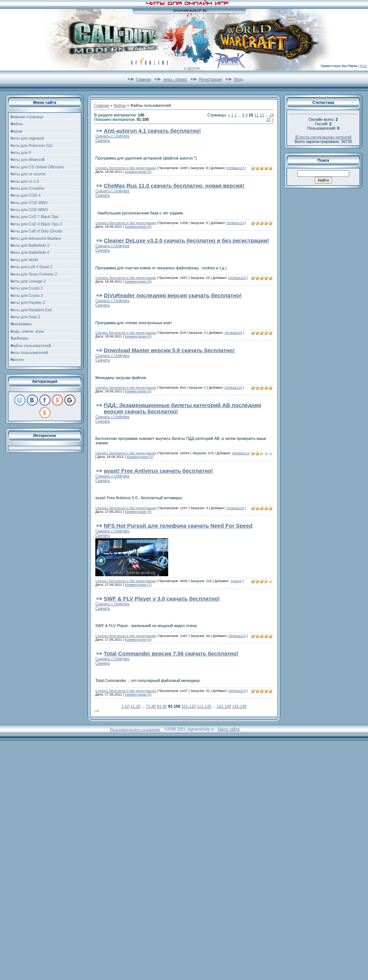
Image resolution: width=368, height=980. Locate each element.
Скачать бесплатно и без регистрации (125, 168)
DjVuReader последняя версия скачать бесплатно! (173, 295)
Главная (144, 79)
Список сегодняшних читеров (323, 137)
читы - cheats (175, 79)
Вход (238, 79)
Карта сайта (228, 729)
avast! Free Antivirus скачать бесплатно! (158, 471)
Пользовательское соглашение (135, 729)
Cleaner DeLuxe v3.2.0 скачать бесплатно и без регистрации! (186, 240)
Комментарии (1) (138, 585)
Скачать (103, 140)
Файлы (120, 105)
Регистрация (210, 79)
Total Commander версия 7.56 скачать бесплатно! (171, 653)
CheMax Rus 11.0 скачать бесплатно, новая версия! (174, 185)
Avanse (236, 581)
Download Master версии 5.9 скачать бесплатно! (169, 350)
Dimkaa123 (235, 168)
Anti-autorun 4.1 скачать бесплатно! (152, 131)
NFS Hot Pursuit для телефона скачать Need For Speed (178, 526)
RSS (363, 66)
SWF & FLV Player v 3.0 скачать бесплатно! (162, 598)
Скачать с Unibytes (112, 136)
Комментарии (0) (138, 172)
